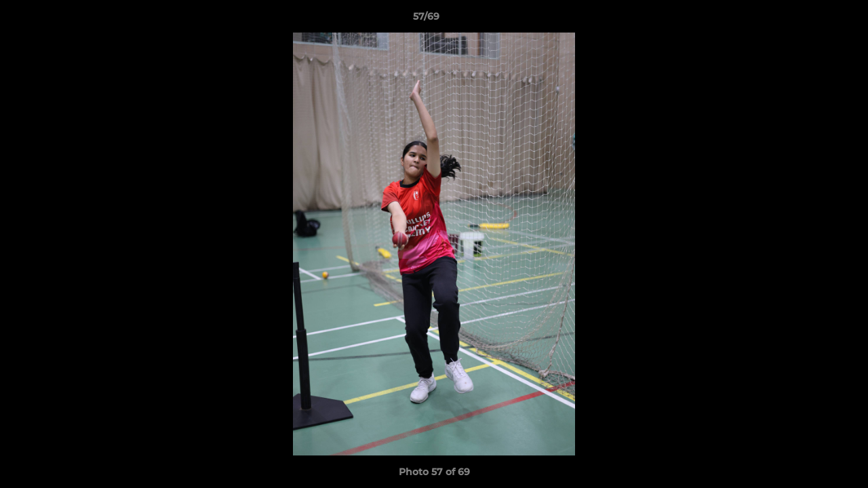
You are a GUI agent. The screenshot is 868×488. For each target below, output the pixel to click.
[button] (811, 20)
